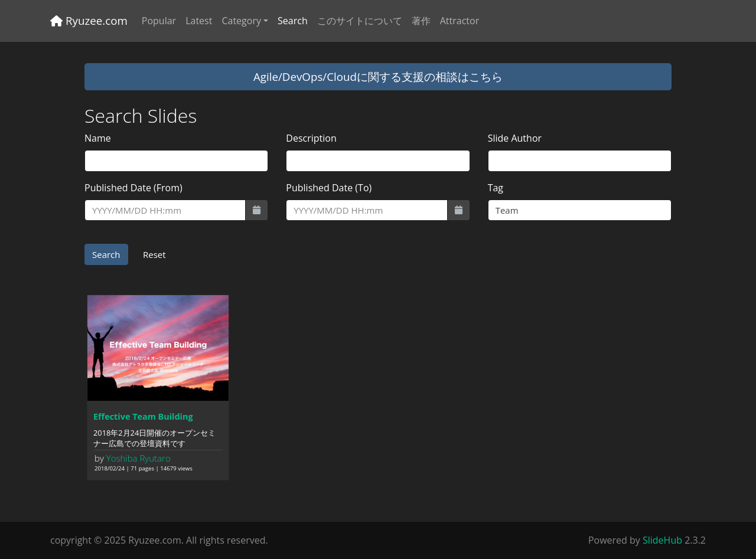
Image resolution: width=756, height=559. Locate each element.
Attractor (460, 21)
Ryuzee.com (89, 20)
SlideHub (662, 540)
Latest (199, 21)
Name (98, 138)
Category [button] (241, 21)
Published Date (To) (329, 188)
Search (293, 21)
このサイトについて (360, 21)
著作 (421, 21)
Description (311, 138)
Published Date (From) (133, 188)
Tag (496, 188)
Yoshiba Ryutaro (139, 458)
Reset (154, 254)
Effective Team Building (143, 416)
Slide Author (515, 138)
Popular (159, 21)
